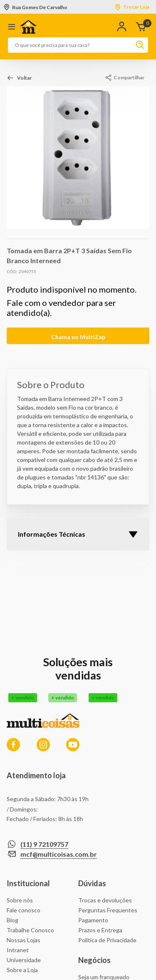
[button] (123, 27)
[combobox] (70, 45)
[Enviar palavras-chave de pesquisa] (138, 45)
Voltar (24, 78)
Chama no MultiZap (78, 337)
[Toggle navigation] (10, 27)
